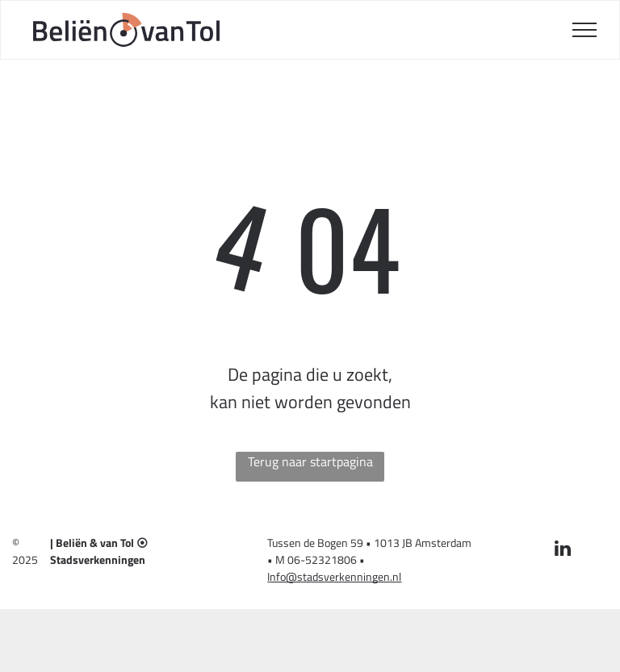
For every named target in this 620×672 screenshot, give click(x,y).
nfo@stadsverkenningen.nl (335, 576)
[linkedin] (563, 550)
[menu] (584, 30)
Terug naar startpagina (310, 461)
